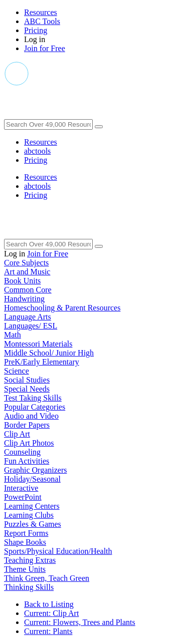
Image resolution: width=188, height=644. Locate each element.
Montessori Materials (38, 344)
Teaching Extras (30, 560)
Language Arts (28, 317)
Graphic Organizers (35, 470)
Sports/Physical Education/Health (58, 551)
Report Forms (26, 533)
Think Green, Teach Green (47, 578)
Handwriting (24, 299)
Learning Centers (32, 506)
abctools (37, 151)
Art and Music (27, 272)
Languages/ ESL (31, 326)
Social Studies (27, 380)
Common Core (28, 290)
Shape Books (25, 542)
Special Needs (27, 389)
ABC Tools (42, 21)
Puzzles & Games (33, 524)
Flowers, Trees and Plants (80, 622)
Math (13, 335)
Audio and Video (31, 416)
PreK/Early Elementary (42, 362)
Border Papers (27, 425)
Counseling (22, 452)
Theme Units (25, 569)
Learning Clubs (29, 515)
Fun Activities (27, 461)
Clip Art (17, 434)
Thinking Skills (29, 587)
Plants (48, 631)
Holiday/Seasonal (32, 479)
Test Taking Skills (33, 398)
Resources (41, 12)
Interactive (21, 488)
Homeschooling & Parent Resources (62, 308)
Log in (35, 39)
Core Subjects (26, 263)
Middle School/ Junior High (49, 353)
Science (17, 371)
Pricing (36, 30)
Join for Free (45, 48)
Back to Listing (49, 604)
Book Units (22, 281)
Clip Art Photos (29, 443)
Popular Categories (35, 407)
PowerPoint (23, 497)
